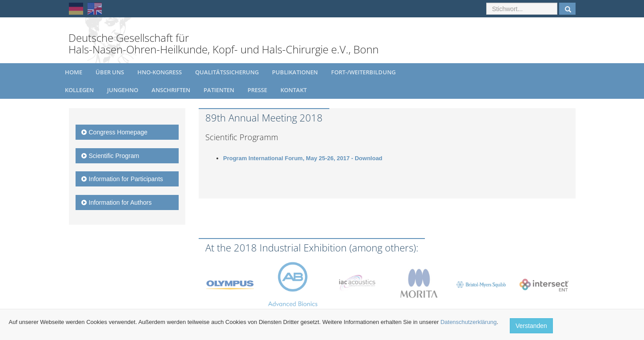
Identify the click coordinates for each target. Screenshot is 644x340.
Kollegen (79, 90)
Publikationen (295, 72)
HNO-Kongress (160, 72)
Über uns (110, 72)
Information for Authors (117, 202)
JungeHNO (123, 90)
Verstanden (531, 326)
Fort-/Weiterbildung (363, 72)
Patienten (219, 90)
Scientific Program (110, 156)
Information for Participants (122, 179)
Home (74, 72)
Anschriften (171, 90)
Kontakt (294, 90)
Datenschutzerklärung (468, 322)
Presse (257, 90)
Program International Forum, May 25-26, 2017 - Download (303, 158)
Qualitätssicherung (227, 72)
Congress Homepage (114, 132)
